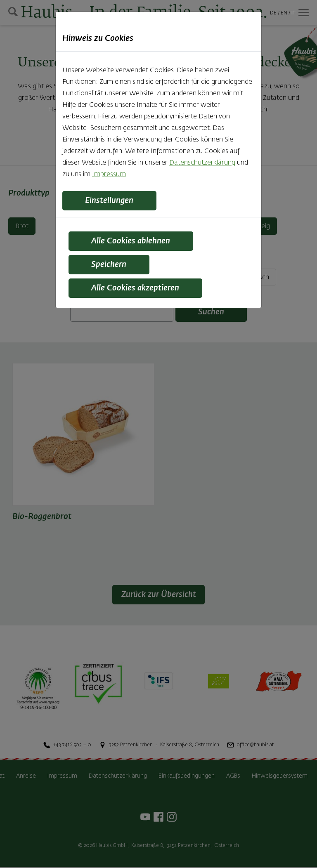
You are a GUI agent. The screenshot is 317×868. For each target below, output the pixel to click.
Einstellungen (111, 201)
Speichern (110, 266)
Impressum (109, 175)
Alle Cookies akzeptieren (137, 290)
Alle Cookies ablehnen (132, 242)
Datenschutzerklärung (202, 163)
